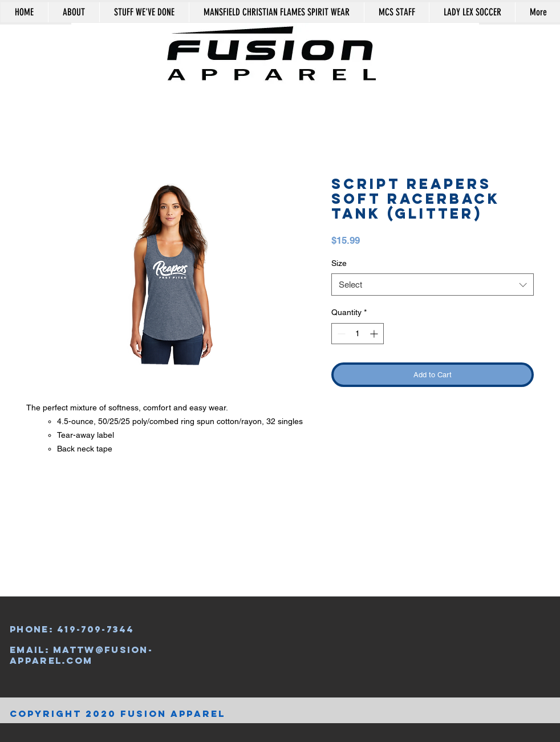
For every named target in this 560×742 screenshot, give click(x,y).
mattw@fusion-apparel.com (81, 655)
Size (339, 263)
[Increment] (375, 334)
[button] (509, 42)
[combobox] (433, 285)
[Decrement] (340, 334)
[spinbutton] (358, 334)
